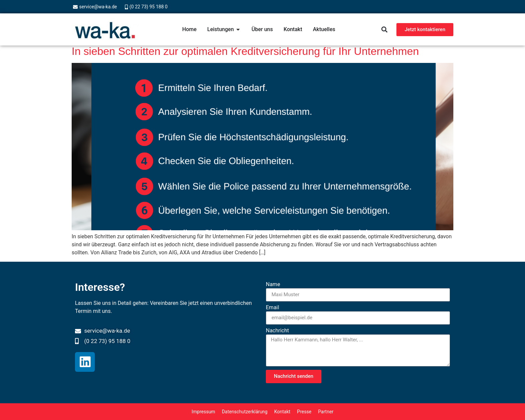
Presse (304, 412)
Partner (326, 412)
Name (273, 285)
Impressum (203, 412)
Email (273, 308)
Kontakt (282, 412)
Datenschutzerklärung (245, 412)
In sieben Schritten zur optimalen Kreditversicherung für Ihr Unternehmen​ (245, 51)
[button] (384, 30)
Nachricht (277, 331)
